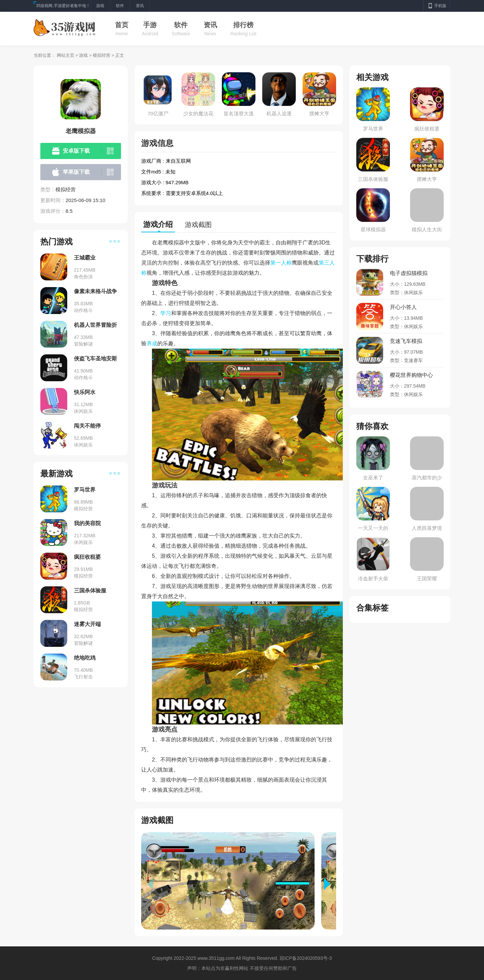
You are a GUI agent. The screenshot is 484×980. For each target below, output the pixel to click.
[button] (330, 884)
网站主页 (66, 55)
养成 (152, 343)
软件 (181, 25)
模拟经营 (102, 55)
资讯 (210, 25)
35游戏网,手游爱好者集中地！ (63, 6)
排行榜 (243, 25)
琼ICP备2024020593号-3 (306, 958)
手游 (150, 25)
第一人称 (281, 263)
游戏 (83, 55)
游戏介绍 (158, 224)
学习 (166, 313)
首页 (122, 25)
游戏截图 (198, 225)
